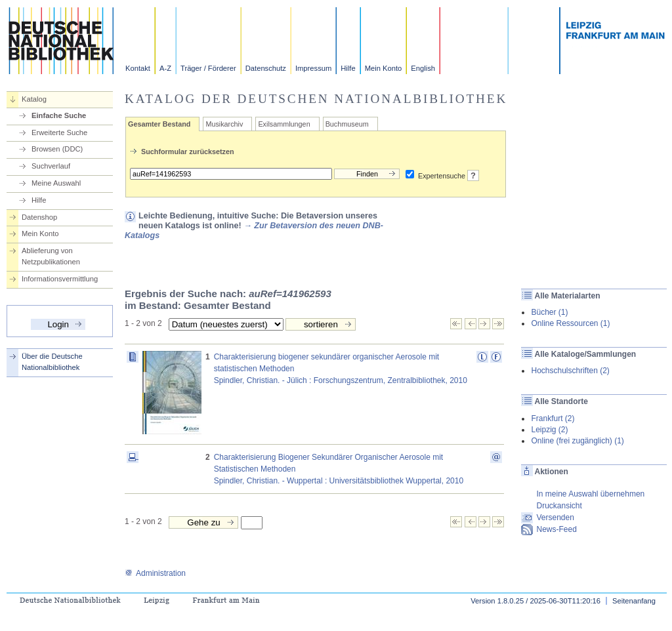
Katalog (34, 99)
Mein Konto (384, 68)
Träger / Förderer (208, 68)
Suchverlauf (51, 166)
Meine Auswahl (56, 183)
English (423, 68)
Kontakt (138, 68)
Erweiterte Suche (59, 132)
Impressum (313, 68)
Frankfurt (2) (553, 418)
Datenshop (39, 217)
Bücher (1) (549, 312)
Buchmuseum (347, 124)
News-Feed (556, 529)
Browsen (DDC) (57, 149)
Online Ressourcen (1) (570, 323)
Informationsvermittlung (60, 279)
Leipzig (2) (549, 430)
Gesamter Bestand (159, 124)
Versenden (555, 518)
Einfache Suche (59, 115)
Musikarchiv (224, 124)
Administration (155, 573)
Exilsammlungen (284, 124)
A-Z (165, 68)
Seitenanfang (634, 601)
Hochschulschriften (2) (570, 371)
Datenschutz (266, 68)
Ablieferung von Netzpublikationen (51, 256)
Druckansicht (559, 506)
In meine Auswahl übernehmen (590, 494)
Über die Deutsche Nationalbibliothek (52, 362)
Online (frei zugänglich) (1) (577, 441)
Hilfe (348, 68)
